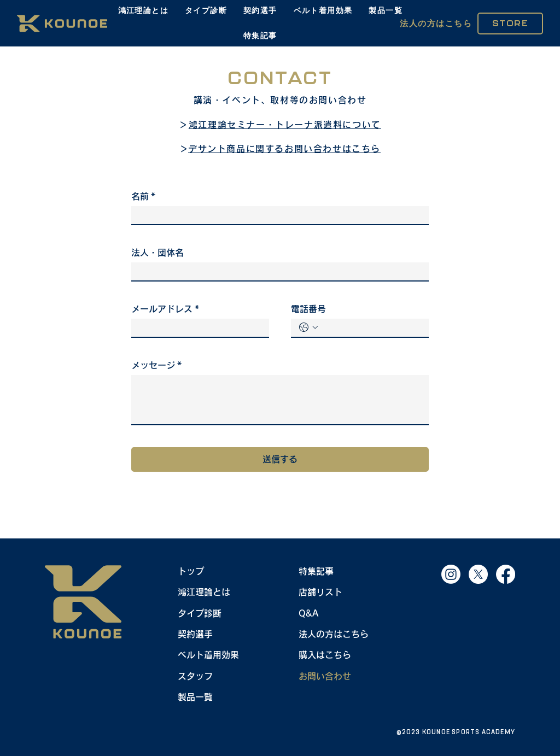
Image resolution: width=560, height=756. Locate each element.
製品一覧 (195, 697)
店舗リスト (320, 592)
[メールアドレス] (197, 328)
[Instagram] (451, 574)
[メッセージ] (280, 400)
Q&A (308, 613)
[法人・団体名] (277, 271)
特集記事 (316, 571)
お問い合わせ (325, 676)
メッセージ (156, 365)
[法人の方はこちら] (436, 24)
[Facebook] (506, 574)
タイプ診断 (200, 613)
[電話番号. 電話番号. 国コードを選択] (308, 327)
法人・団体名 (157, 253)
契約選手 (195, 634)
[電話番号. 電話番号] (371, 328)
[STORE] (510, 24)
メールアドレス (165, 309)
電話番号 (308, 309)
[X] (478, 574)
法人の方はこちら (334, 634)
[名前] (277, 215)
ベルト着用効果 (208, 655)
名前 (143, 196)
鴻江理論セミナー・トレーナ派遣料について (285, 125)
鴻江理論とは (204, 592)
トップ (191, 571)
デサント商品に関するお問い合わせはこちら (284, 149)
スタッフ (195, 676)
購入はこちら (325, 655)
